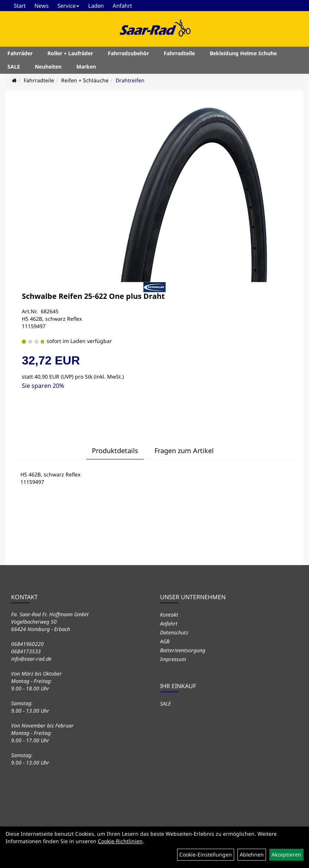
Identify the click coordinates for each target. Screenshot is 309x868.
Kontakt (169, 615)
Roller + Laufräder (70, 53)
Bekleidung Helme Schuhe (243, 53)
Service (68, 6)
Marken (86, 67)
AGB (165, 641)
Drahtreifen (130, 80)
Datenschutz (174, 632)
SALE (14, 67)
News (41, 6)
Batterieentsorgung (183, 650)
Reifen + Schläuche (85, 80)
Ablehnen (252, 854)
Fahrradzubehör (128, 53)
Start (20, 6)
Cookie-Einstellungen (206, 854)
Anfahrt (122, 6)
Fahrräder (20, 53)
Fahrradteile (179, 53)
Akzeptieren (286, 854)
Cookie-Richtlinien (120, 841)
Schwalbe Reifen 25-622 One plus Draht (93, 296)
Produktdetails (115, 450)
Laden (96, 6)
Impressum (173, 659)
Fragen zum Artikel (184, 450)
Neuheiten (48, 67)
